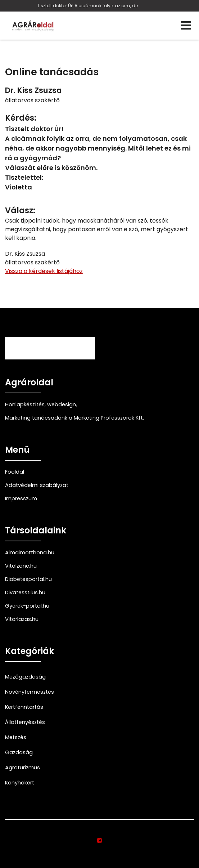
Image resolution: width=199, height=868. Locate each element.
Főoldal (15, 472)
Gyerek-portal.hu (27, 606)
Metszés (16, 737)
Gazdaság (19, 752)
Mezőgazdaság (25, 677)
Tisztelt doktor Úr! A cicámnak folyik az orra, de (87, 6)
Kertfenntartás (24, 707)
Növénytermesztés (30, 692)
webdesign (62, 404)
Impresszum (21, 498)
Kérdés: (21, 118)
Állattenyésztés (25, 722)
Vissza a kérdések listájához (44, 271)
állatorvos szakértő (32, 100)
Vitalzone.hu (21, 566)
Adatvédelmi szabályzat (37, 485)
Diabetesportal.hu (28, 579)
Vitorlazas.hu (22, 619)
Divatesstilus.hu (25, 592)
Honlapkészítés (25, 404)
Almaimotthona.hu (30, 552)
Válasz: (20, 211)
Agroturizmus (22, 768)
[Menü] (186, 26)
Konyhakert (20, 783)
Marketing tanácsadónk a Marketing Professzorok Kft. (74, 418)
